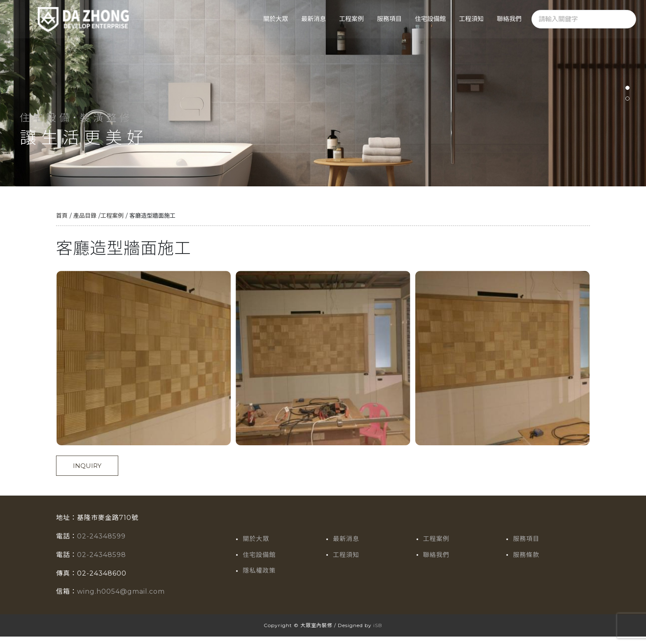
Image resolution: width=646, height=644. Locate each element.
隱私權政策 (259, 578)
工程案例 (351, 19)
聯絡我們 (509, 19)
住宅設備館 (430, 19)
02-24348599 (101, 544)
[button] (627, 92)
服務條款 (526, 562)
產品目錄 (85, 223)
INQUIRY (87, 473)
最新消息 (314, 19)
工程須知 (471, 19)
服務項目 (389, 19)
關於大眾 (276, 19)
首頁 (62, 223)
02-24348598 (102, 562)
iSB (378, 633)
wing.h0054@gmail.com (121, 599)
